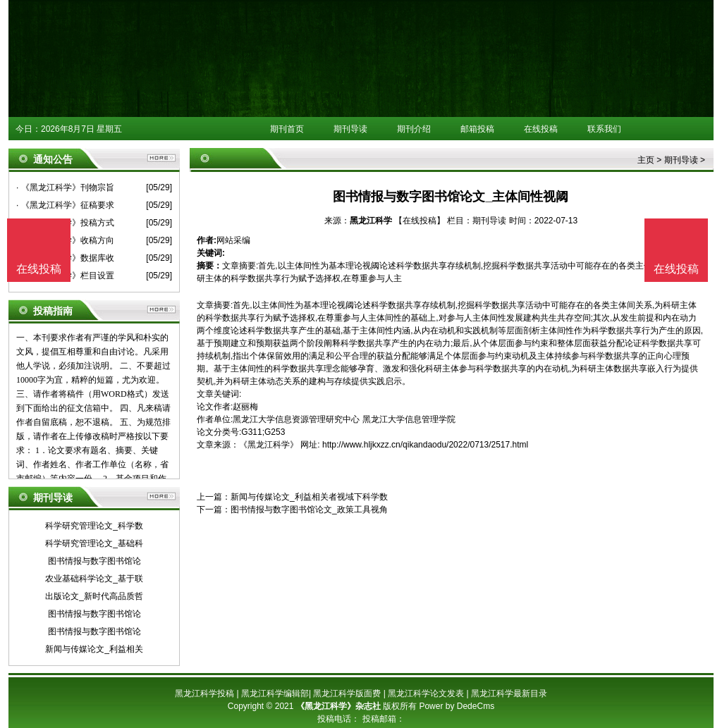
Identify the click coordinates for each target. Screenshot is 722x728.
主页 (646, 160)
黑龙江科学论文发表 (426, 693)
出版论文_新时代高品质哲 (94, 596)
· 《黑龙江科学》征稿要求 (65, 205)
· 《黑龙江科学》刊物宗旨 (65, 187)
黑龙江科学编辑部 (275, 693)
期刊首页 (287, 129)
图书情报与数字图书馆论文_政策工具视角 (309, 510)
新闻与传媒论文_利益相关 (94, 649)
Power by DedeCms (457, 706)
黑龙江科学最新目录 (509, 693)
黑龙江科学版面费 (347, 693)
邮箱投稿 (477, 129)
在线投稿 (541, 129)
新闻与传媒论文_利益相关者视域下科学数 (309, 497)
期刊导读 (350, 129)
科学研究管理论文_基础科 (94, 543)
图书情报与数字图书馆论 (94, 561)
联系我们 (604, 129)
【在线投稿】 (420, 221)
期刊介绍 (414, 129)
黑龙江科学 (371, 221)
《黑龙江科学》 (269, 445)
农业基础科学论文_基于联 (94, 579)
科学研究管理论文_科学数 (94, 526)
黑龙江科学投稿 (204, 693)
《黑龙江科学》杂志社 (338, 706)
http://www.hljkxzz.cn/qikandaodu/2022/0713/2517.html (425, 445)
